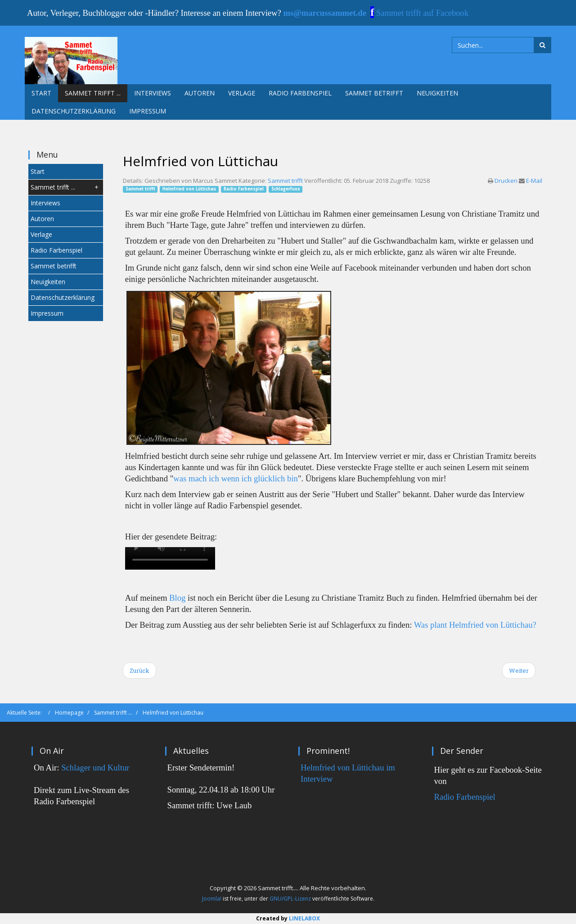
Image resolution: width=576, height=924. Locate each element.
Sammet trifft (285, 181)
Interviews (153, 93)
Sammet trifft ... (93, 93)
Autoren (200, 93)
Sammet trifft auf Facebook (422, 13)
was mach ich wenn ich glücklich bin (236, 478)
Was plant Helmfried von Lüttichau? (475, 625)
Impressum (148, 111)
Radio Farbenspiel (300, 93)
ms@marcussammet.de (325, 13)
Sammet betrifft (374, 93)
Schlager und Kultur (95, 768)
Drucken (507, 181)
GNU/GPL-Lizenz (290, 899)
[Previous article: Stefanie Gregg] (139, 670)
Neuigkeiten (437, 93)
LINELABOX (304, 918)
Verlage (242, 93)
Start (41, 93)
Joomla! (212, 899)
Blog (177, 598)
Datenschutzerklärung (74, 111)
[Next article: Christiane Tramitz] (519, 670)
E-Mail (534, 181)
